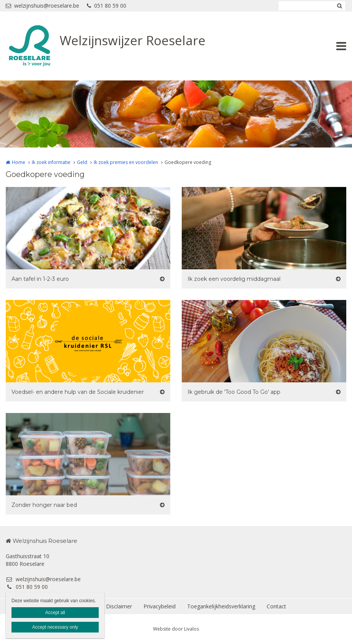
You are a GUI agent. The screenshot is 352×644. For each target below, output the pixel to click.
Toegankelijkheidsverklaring (221, 606)
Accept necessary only (55, 627)
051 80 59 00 (107, 6)
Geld (82, 162)
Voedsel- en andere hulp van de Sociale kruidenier (78, 392)
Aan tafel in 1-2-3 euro (40, 279)
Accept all (55, 613)
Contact (276, 606)
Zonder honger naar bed (44, 505)
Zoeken (339, 6)
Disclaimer (119, 606)
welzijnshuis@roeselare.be (42, 6)
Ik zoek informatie (51, 162)
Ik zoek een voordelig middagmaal (234, 279)
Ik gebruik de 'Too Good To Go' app (234, 392)
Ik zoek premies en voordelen (126, 162)
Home (19, 162)
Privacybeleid (160, 606)
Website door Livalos (176, 629)
